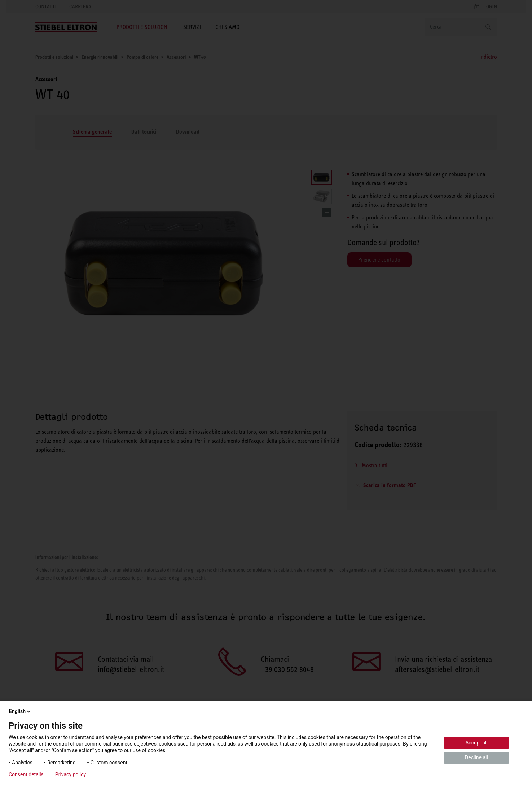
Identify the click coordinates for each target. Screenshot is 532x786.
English (20, 711)
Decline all (476, 757)
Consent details (26, 774)
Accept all (476, 743)
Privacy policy (71, 774)
